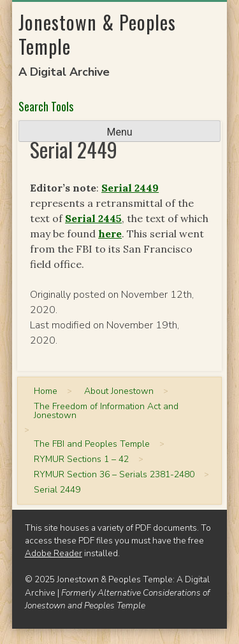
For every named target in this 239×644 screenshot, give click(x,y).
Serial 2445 (93, 218)
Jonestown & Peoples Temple (97, 34)
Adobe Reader (54, 553)
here (110, 234)
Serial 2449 (130, 188)
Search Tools (46, 106)
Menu (119, 132)
